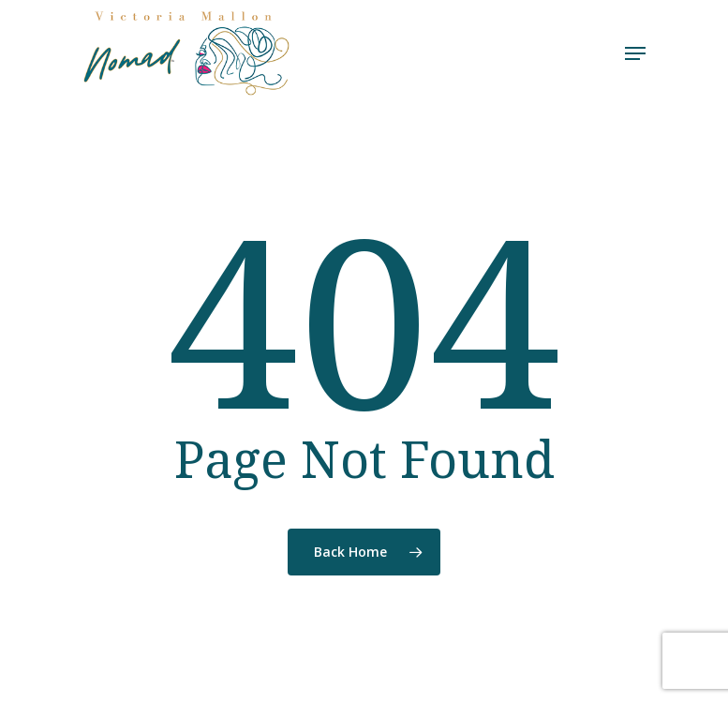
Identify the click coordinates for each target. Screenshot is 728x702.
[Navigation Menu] (635, 53)
